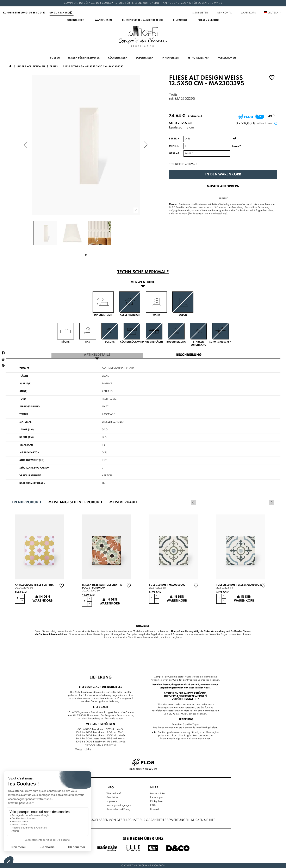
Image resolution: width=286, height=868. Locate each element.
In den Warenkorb (223, 174)
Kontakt (155, 809)
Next (272, 501)
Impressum (112, 801)
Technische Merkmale (183, 164)
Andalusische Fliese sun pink (34, 584)
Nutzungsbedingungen (119, 805)
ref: (172, 99)
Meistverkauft (123, 502)
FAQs (153, 805)
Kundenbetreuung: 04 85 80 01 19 (24, 13)
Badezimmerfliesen (32, 482)
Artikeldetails (97, 354)
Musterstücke (157, 793)
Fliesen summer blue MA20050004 (239, 584)
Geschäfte (112, 797)
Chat (130, 637)
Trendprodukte (27, 502)
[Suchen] (62, 13)
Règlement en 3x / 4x (143, 769)
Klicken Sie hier (203, 819)
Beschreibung (189, 354)
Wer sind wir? (114, 793)
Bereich (174, 139)
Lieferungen (157, 797)
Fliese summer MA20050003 (167, 584)
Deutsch (273, 13)
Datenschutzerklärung (118, 809)
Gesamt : (175, 153)
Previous (266, 501)
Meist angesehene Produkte (76, 502)
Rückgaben (156, 801)
